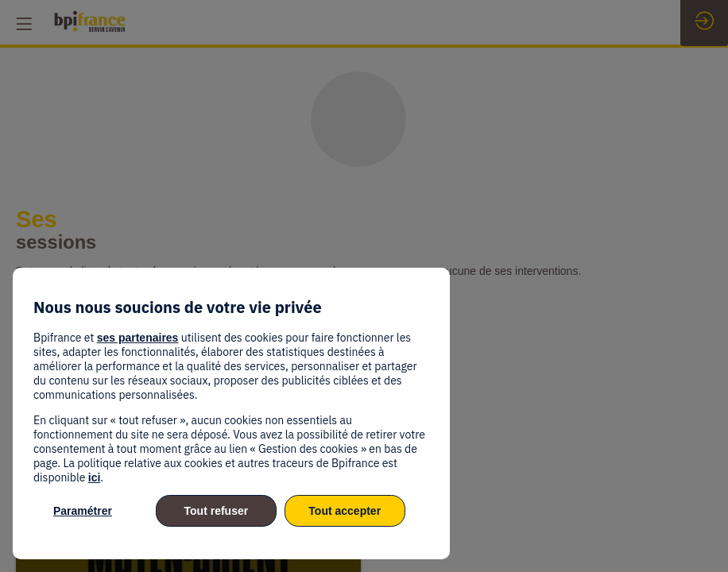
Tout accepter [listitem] (345, 511)
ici (95, 477)
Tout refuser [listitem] (217, 511)
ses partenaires (138, 338)
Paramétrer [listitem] (83, 511)
